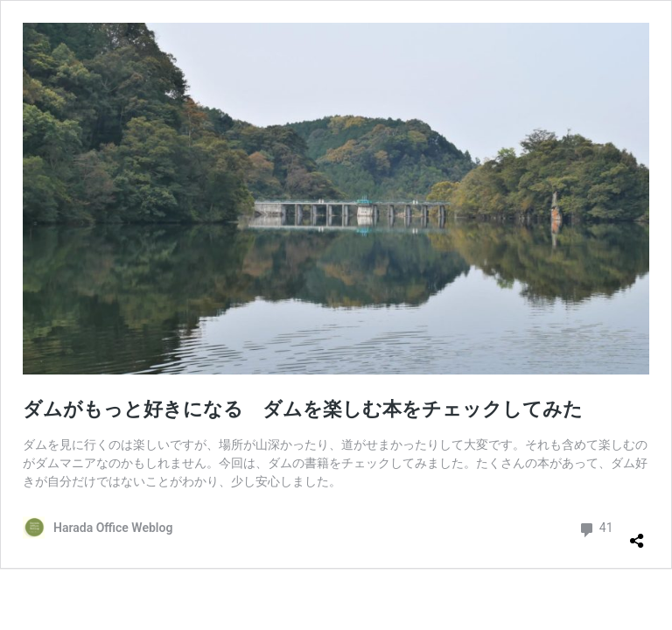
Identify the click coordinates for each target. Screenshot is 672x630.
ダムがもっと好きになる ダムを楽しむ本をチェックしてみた (303, 409)
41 (595, 528)
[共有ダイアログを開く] (637, 534)
